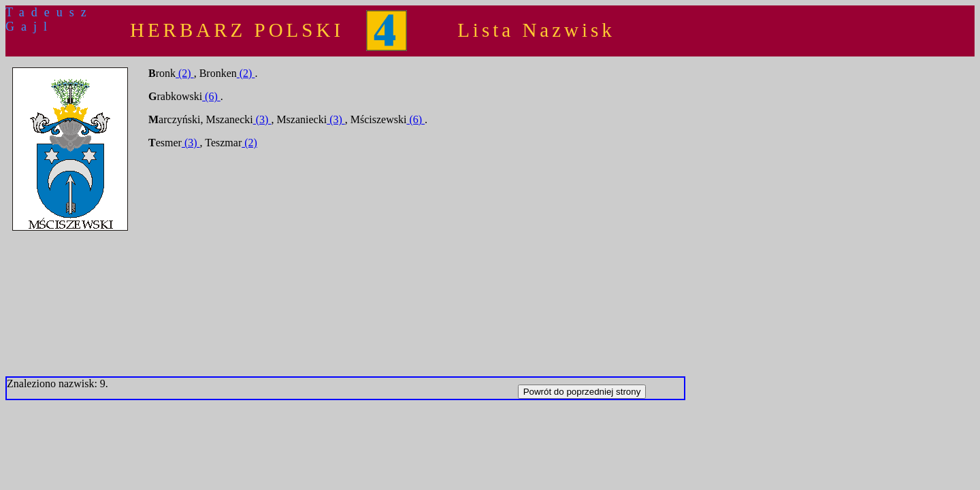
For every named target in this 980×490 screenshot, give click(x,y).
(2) (185, 73)
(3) (262, 119)
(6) (211, 96)
